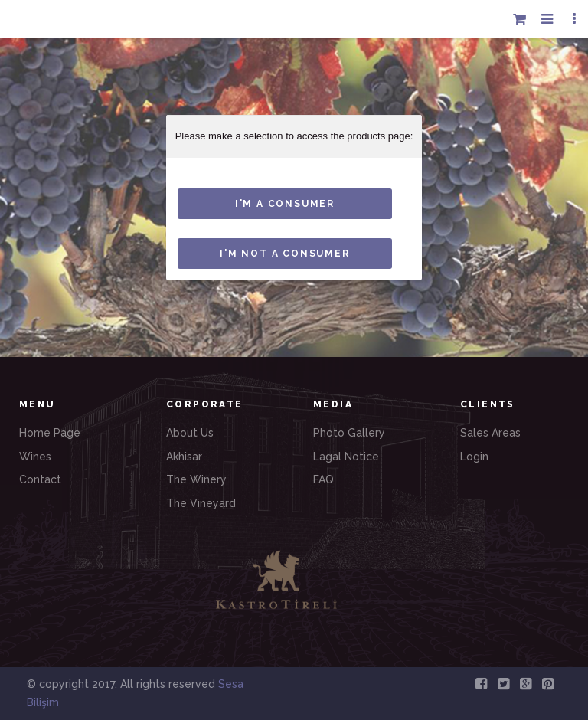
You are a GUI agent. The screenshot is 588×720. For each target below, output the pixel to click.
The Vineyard (201, 503)
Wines (35, 457)
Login (474, 457)
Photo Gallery (349, 433)
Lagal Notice (346, 457)
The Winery (196, 479)
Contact (40, 479)
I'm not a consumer (284, 254)
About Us (190, 433)
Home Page (50, 433)
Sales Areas (490, 433)
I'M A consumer (285, 204)
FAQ (323, 479)
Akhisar (184, 457)
